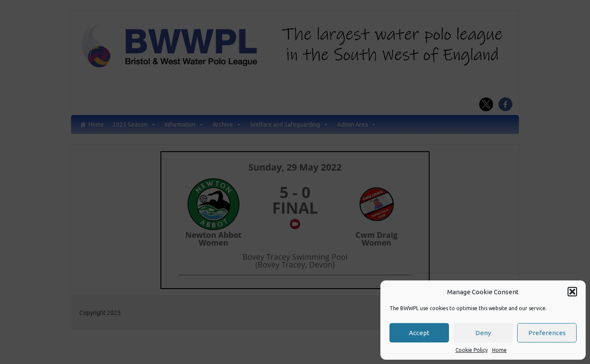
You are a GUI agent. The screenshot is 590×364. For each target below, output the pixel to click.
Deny (483, 333)
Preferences (547, 333)
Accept (419, 333)
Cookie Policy (472, 350)
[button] (572, 292)
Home (499, 350)
